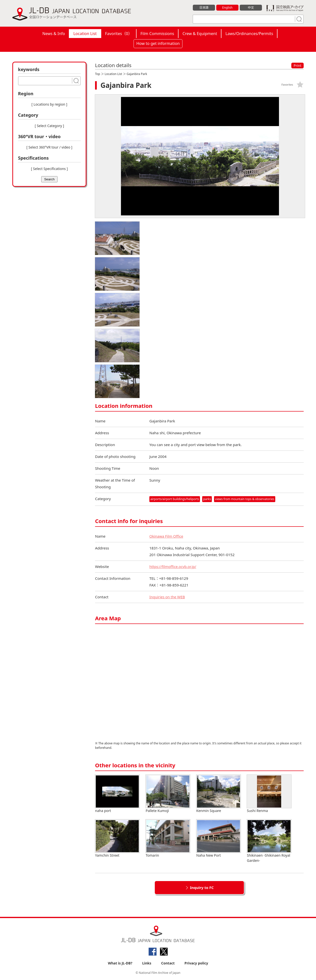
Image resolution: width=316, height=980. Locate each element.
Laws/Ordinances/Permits (249, 34)
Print (297, 66)
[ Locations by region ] (49, 104)
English (227, 8)
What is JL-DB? (120, 963)
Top (98, 74)
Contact (168, 963)
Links (147, 963)
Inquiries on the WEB (168, 597)
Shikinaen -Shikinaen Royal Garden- (269, 841)
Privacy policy (196, 963)
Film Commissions (157, 34)
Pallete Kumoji (168, 794)
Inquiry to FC (202, 887)
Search (49, 179)
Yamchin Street (117, 839)
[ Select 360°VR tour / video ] (49, 147)
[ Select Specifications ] (49, 169)
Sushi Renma (269, 794)
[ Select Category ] (49, 126)
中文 (251, 8)
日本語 (204, 8)
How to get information (158, 43)
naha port (117, 794)
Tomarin (168, 839)
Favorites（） (119, 34)
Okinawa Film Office (167, 536)
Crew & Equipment (200, 34)
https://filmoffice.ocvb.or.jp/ (173, 566)
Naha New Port (218, 839)
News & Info (54, 34)
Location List (85, 34)
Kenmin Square (218, 794)
